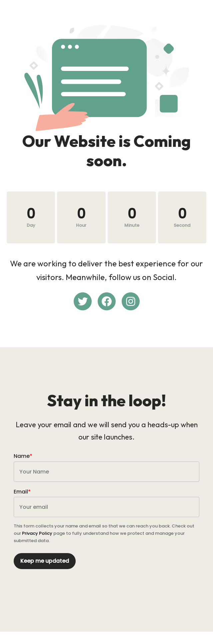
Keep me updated (46, 569)
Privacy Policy (38, 541)
